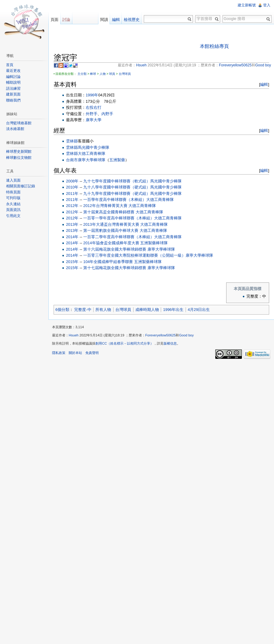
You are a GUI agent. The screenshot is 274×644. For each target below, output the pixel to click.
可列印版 (13, 198)
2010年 (72, 187)
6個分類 (62, 310)
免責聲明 (92, 353)
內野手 (107, 114)
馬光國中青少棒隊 (94, 147)
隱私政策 (59, 353)
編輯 (264, 84)
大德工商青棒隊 (92, 153)
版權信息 (170, 343)
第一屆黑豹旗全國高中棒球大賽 (111, 230)
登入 (267, 5)
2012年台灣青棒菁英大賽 (105, 206)
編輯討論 (13, 77)
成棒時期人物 (147, 310)
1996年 (92, 95)
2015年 (72, 262)
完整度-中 (83, 310)
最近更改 (13, 71)
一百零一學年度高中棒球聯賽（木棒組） (119, 218)
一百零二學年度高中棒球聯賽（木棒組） (119, 237)
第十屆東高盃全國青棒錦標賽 (109, 212)
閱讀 (104, 20)
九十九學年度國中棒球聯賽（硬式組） (117, 194)
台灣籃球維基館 (19, 123)
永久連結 (13, 204)
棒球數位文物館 (19, 158)
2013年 (72, 224)
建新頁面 (13, 94)
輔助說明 (13, 82)
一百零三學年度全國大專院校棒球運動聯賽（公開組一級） (134, 255)
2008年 (72, 181)
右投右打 (94, 107)
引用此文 (13, 216)
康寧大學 (94, 120)
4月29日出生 (199, 310)
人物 (103, 74)
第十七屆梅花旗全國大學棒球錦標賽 (115, 268)
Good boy (186, 335)
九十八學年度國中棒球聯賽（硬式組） (117, 187)
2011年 (72, 194)
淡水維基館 (15, 129)
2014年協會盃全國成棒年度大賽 (111, 243)
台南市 (72, 160)
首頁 (10, 65)
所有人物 (103, 310)
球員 (112, 74)
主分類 (82, 74)
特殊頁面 (13, 192)
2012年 (72, 206)
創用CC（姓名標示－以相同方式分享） (124, 343)
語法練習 (13, 88)
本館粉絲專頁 (214, 46)
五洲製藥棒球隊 (154, 243)
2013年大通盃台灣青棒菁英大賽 (111, 224)
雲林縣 (72, 141)
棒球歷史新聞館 (19, 152)
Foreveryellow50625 (161, 335)
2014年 (72, 237)
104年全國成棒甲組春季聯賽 (108, 262)
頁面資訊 (13, 210)
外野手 (92, 114)
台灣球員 (125, 74)
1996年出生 (173, 310)
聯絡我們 (13, 100)
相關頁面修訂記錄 (21, 186)
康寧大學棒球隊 (92, 160)
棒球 (93, 74)
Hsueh (74, 335)
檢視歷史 (132, 20)
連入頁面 (13, 180)
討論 (66, 20)
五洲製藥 (117, 160)
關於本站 (75, 353)
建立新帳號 (247, 5)
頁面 (54, 20)
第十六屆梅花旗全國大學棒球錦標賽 (115, 249)
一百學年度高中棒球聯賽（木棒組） (115, 200)
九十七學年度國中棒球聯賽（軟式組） (117, 181)
